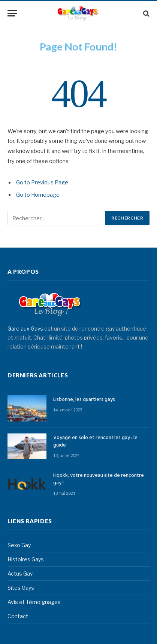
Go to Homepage (38, 195)
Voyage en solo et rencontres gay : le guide (95, 441)
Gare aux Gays (25, 329)
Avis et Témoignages (34, 602)
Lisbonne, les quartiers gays (84, 400)
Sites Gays (21, 588)
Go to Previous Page (42, 183)
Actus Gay (20, 574)
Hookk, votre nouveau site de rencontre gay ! (99, 479)
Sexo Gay (19, 545)
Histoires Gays (26, 559)
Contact (18, 616)
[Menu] (12, 13)
